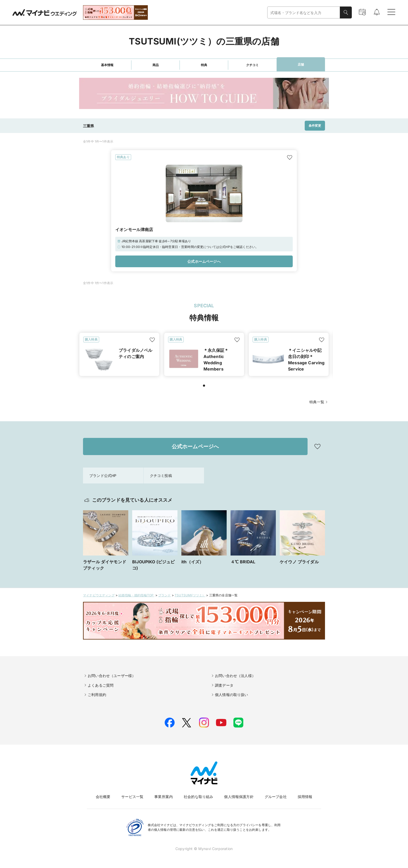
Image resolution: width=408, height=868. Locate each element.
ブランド (165, 595)
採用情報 (305, 797)
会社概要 (103, 797)
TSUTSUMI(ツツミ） (190, 595)
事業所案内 (164, 797)
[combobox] (304, 13)
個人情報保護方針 (239, 797)
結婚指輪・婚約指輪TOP (136, 595)
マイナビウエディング (99, 595)
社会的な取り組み (198, 797)
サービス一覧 (132, 797)
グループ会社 (276, 797)
